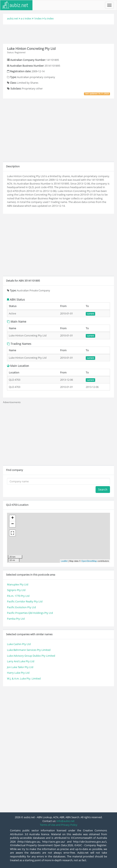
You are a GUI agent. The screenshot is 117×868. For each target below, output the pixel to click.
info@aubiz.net (66, 821)
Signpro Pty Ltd (16, 590)
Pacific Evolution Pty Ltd (21, 607)
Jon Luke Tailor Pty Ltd (20, 667)
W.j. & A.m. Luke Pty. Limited (24, 678)
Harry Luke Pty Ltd (18, 673)
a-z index (26, 18)
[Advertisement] (58, 33)
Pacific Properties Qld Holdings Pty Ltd (30, 613)
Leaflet (64, 561)
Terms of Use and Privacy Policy (59, 825)
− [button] (13, 524)
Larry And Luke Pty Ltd (21, 661)
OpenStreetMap (89, 561)
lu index (49, 18)
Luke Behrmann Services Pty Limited (29, 650)
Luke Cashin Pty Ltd (19, 644)
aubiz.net (13, 18)
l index (38, 18)
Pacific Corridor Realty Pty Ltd (25, 601)
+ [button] (13, 518)
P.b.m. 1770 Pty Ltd (18, 596)
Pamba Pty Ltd (16, 619)
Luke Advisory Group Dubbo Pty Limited (31, 656)
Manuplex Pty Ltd (18, 584)
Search (103, 489)
